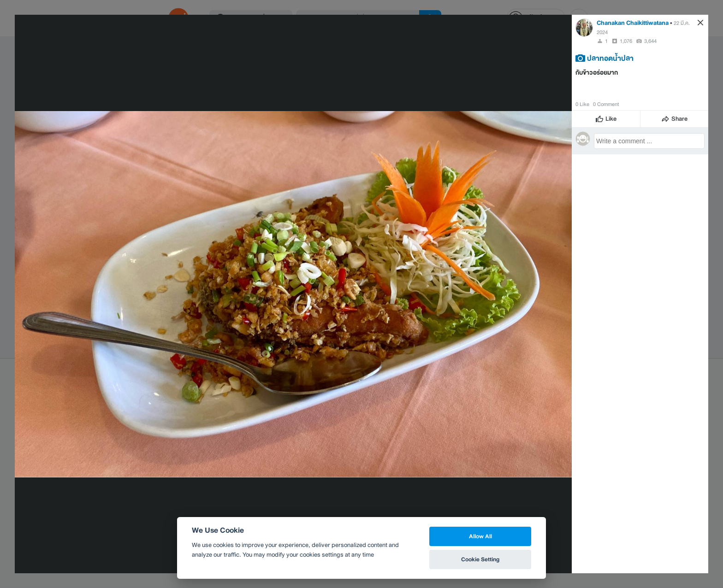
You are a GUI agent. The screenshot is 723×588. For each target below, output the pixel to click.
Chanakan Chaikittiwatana (633, 23)
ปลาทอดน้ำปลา (610, 58)
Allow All (480, 536)
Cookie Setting (480, 559)
